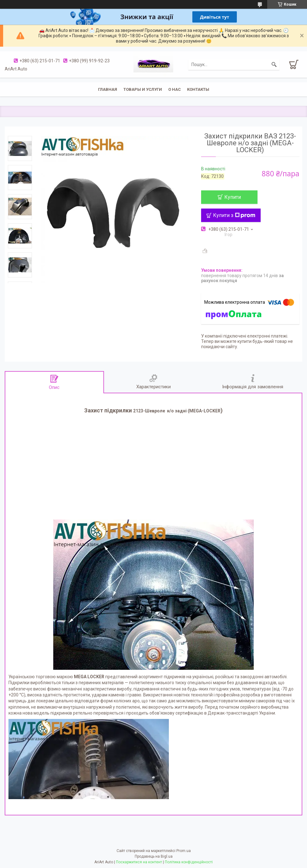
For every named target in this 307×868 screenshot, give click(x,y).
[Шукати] (274, 65)
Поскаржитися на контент (139, 862)
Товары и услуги (143, 89)
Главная (108, 89)
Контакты (198, 89)
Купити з (234, 215)
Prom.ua (184, 851)
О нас (174, 89)
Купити (233, 197)
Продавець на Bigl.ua (154, 856)
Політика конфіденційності (189, 862)
